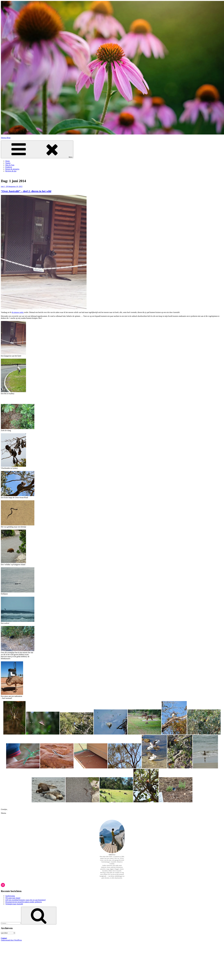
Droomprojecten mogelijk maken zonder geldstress (24, 902)
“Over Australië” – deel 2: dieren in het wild (26, 191)
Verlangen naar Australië (14, 904)
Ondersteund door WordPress (11, 940)
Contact (4, 938)
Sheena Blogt (6, 138)
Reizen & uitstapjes (12, 169)
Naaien (8, 163)
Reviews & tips (11, 171)
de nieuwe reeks (18, 312)
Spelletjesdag (10, 896)
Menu (37, 149)
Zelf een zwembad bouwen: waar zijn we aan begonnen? (26, 900)
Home (8, 161)
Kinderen (9, 167)
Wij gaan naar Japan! (13, 898)
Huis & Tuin (10, 165)
